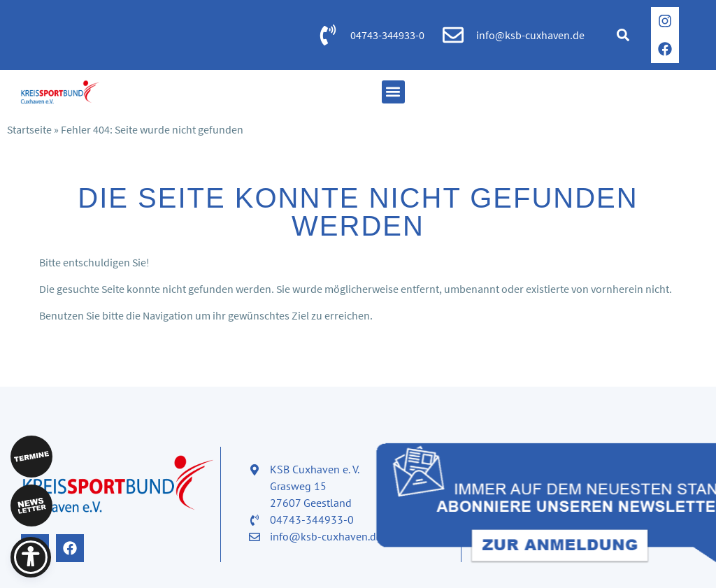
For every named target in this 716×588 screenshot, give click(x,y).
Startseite (29, 129)
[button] (623, 35)
